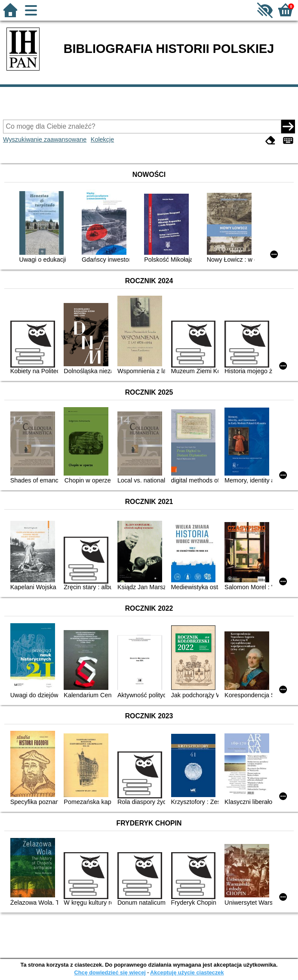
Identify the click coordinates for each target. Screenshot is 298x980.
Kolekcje (102, 139)
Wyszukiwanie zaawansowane (45, 139)
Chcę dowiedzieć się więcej (110, 972)
